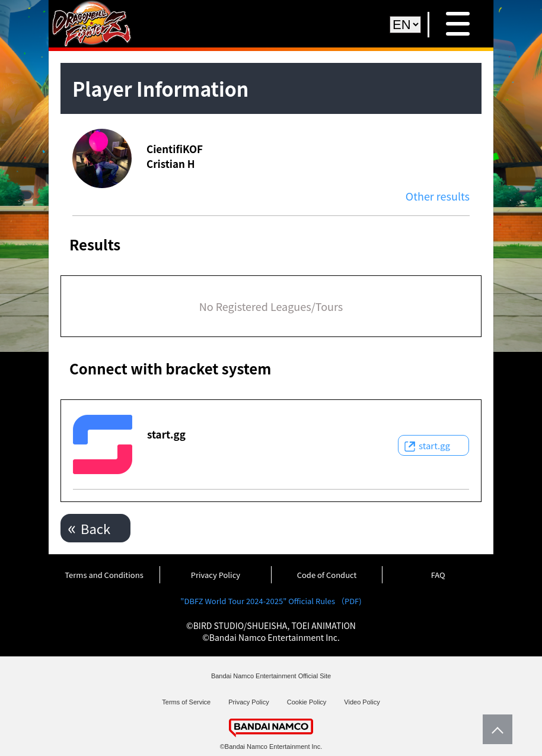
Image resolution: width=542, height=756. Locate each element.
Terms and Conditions (104, 575)
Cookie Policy (307, 702)
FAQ (438, 575)
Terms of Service (186, 702)
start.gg (434, 445)
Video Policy (362, 702)
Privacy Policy (216, 575)
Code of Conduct (327, 575)
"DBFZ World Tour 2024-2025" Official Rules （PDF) (271, 601)
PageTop (495, 729)
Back (95, 528)
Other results (438, 196)
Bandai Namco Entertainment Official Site (271, 676)
